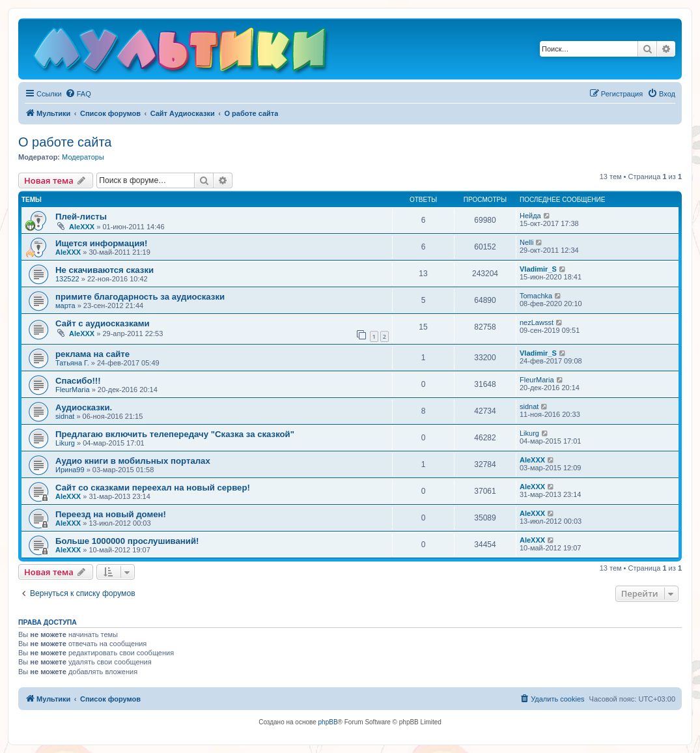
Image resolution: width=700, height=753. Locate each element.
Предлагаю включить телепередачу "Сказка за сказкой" (175, 434)
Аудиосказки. (84, 407)
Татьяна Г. (72, 363)
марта (65, 305)
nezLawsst (537, 322)
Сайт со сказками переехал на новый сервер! (153, 488)
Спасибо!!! (78, 381)
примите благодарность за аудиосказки (140, 297)
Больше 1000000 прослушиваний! (127, 541)
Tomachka (536, 296)
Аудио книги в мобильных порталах (133, 461)
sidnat (65, 416)
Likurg (65, 443)
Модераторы (83, 157)
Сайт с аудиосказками (103, 323)
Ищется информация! (101, 243)
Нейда (530, 216)
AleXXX (82, 227)
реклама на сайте (92, 354)
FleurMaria (73, 390)
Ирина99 (70, 470)
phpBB (328, 722)
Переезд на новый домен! (111, 514)
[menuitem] (78, 94)
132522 (67, 279)
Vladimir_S (538, 269)
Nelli (526, 242)
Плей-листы (81, 217)
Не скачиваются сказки (105, 270)
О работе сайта (65, 142)
